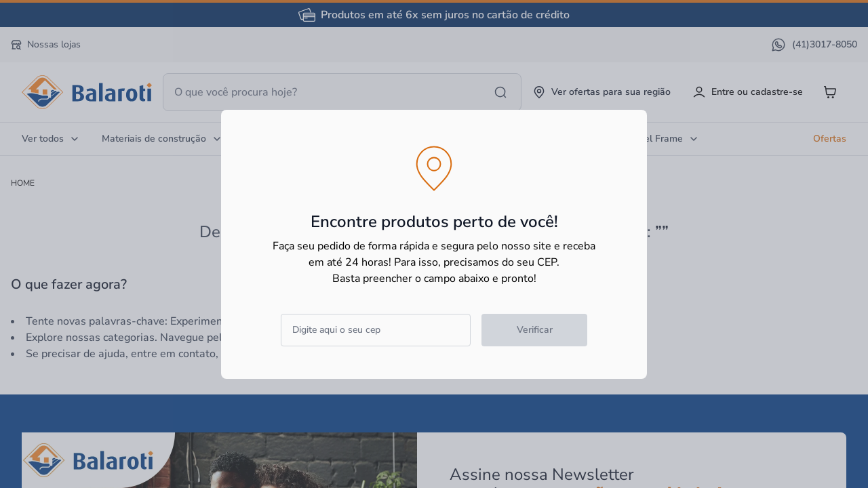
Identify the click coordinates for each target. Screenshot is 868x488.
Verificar (535, 330)
